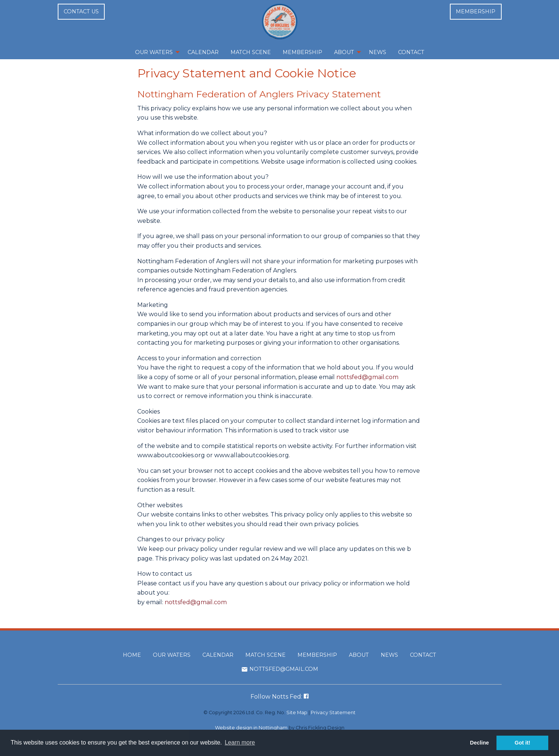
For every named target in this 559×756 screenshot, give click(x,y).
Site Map (297, 712)
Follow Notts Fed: (279, 697)
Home (132, 655)
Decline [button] (479, 743)
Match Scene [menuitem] (251, 52)
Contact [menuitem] (411, 52)
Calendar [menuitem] (203, 52)
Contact (423, 655)
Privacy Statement (333, 712)
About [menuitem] (344, 52)
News (389, 655)
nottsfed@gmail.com (367, 377)
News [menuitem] (378, 52)
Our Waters (172, 655)
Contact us (81, 11)
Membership (476, 11)
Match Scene (265, 655)
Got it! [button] (522, 743)
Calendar (218, 655)
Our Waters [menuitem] (154, 52)
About (359, 655)
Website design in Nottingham (251, 728)
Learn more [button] (240, 742)
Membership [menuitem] (302, 52)
